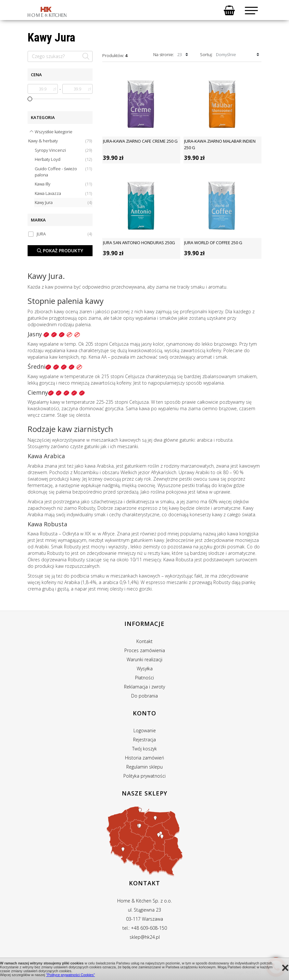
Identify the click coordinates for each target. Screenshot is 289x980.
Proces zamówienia (145, 650)
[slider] (30, 99)
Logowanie (145, 730)
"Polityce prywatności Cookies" (70, 975)
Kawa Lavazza (63, 193)
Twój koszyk (144, 749)
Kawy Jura (63, 203)
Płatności (144, 678)
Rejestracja (144, 740)
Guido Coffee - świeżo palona (63, 172)
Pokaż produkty (60, 251)
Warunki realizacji (144, 659)
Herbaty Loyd (63, 159)
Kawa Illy (63, 184)
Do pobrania (144, 696)
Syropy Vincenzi (63, 150)
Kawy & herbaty (60, 141)
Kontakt (144, 641)
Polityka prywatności (144, 776)
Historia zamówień (144, 758)
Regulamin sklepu (144, 767)
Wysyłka (145, 669)
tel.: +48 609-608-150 (145, 928)
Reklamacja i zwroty (144, 687)
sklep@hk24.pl (145, 937)
